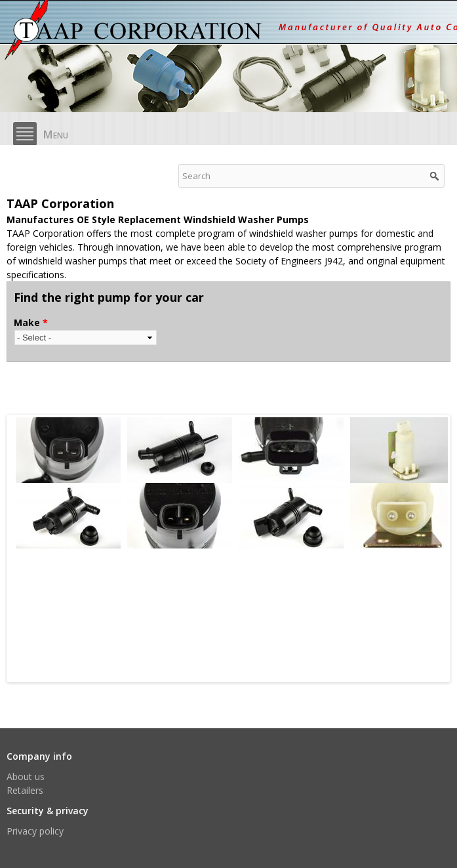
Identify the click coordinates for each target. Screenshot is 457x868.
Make (31, 322)
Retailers (25, 790)
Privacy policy (35, 831)
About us (26, 776)
